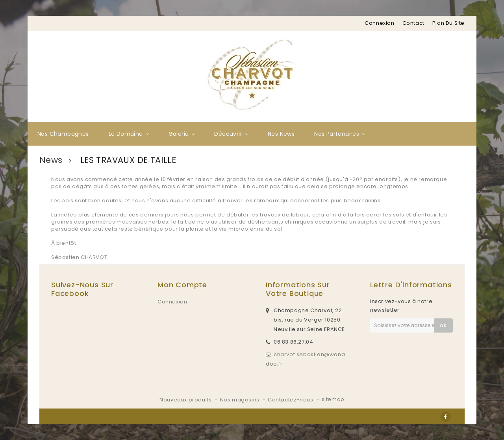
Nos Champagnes (63, 134)
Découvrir (228, 134)
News (51, 160)
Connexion (379, 23)
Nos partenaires (337, 134)
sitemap (333, 399)
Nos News (281, 134)
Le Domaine (126, 134)
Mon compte (182, 285)
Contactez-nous (291, 400)
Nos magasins (241, 400)
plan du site (448, 23)
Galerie (179, 134)
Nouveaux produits (186, 400)
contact (413, 23)
